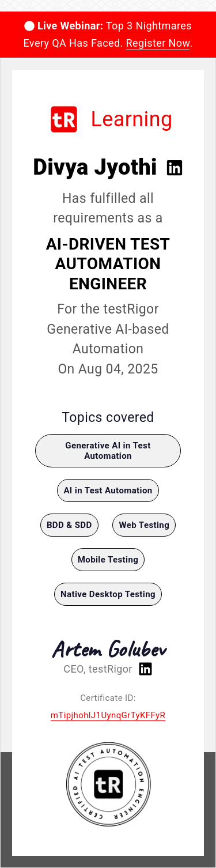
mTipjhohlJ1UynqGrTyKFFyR (108, 715)
